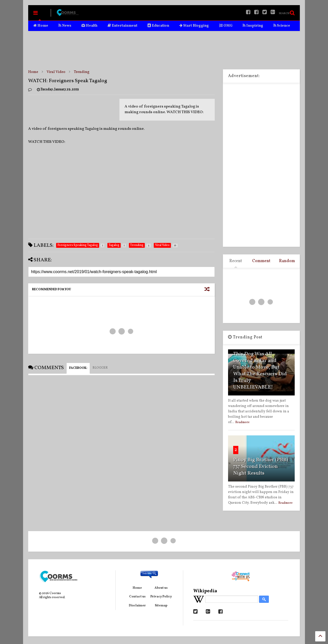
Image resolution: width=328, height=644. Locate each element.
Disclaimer (137, 606)
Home (41, 26)
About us (161, 588)
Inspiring (253, 26)
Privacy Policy (161, 597)
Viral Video (56, 72)
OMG (226, 26)
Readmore (242, 422)
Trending (82, 72)
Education (158, 26)
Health (89, 26)
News (65, 26)
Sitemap (161, 606)
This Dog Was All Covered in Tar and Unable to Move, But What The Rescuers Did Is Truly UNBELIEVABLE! (260, 371)
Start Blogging (194, 26)
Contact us (137, 597)
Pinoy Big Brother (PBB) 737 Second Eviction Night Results (261, 467)
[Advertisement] (164, 50)
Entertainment (122, 26)
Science (282, 26)
